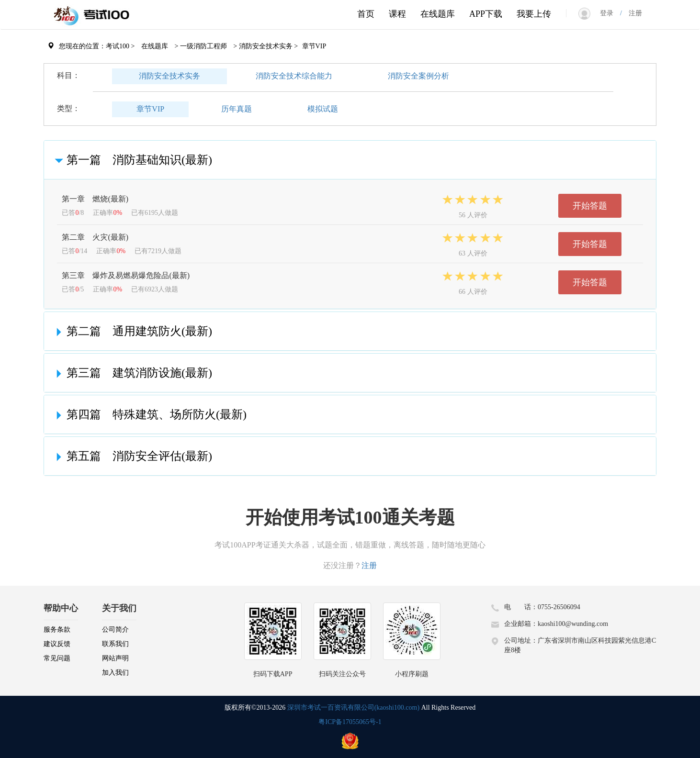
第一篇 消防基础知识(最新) (132, 160)
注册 (632, 13)
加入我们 (115, 673)
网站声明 (115, 658)
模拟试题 (323, 109)
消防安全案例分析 (418, 76)
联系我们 (115, 644)
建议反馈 (57, 644)
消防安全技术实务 (169, 76)
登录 (610, 13)
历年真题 (237, 109)
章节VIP (150, 109)
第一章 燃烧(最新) (95, 199)
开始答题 (590, 206)
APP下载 (486, 14)
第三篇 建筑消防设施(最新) (132, 373)
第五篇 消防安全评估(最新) (132, 456)
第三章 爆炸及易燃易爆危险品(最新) (126, 275)
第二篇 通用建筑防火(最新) (132, 331)
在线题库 (438, 14)
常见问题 (57, 658)
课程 (397, 14)
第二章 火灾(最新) (95, 237)
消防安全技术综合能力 (294, 76)
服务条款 (57, 630)
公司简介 (115, 630)
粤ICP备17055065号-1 (350, 722)
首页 (366, 14)
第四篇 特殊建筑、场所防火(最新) (149, 414)
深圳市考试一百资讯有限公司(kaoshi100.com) (353, 708)
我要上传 (534, 14)
